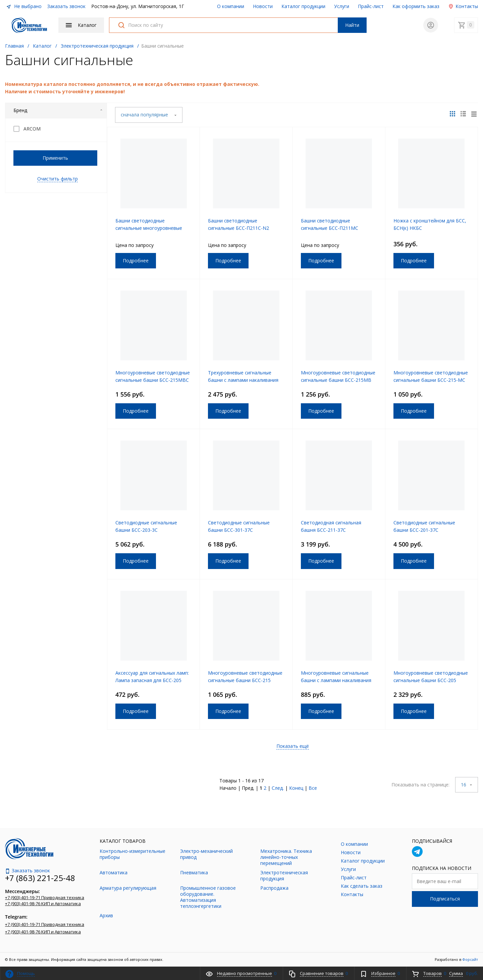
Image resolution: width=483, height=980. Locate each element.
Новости (263, 6)
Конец (296, 788)
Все (313, 788)
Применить (55, 158)
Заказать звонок (66, 6)
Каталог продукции (303, 6)
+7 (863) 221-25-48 (40, 878)
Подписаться (445, 899)
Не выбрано (24, 6)
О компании (231, 6)
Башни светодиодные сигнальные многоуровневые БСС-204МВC (149, 228)
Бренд (58, 110)
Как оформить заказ (416, 6)
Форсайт (470, 959)
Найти (352, 25)
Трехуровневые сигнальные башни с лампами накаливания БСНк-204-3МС (243, 380)
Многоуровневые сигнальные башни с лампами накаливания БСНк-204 (336, 680)
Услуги (342, 6)
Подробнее (136, 261)
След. (278, 788)
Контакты (463, 6)
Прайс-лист (371, 6)
